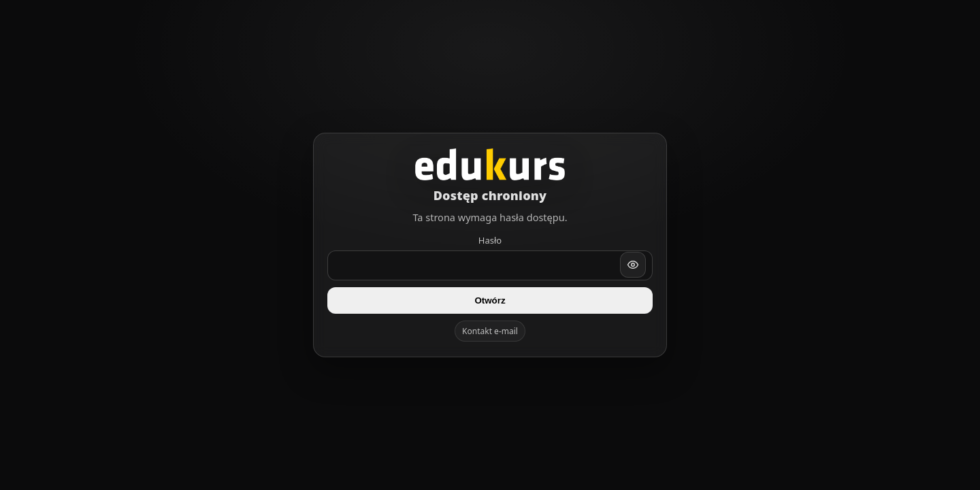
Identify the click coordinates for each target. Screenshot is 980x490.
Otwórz (490, 300)
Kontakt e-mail (490, 331)
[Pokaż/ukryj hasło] (633, 265)
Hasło (490, 240)
